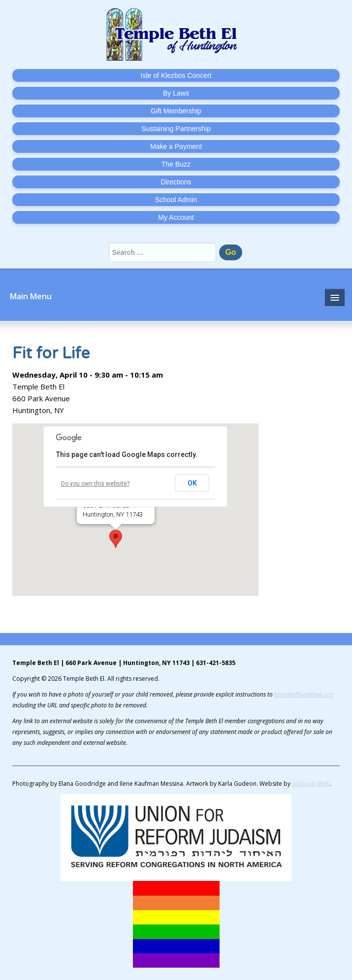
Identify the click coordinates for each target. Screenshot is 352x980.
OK (192, 483)
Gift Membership (176, 111)
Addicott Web (311, 784)
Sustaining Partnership (176, 129)
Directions (176, 182)
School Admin (176, 200)
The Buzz (176, 164)
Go (230, 252)
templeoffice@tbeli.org (304, 694)
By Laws (176, 93)
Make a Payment (176, 146)
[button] (116, 539)
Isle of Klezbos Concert (176, 75)
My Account (176, 217)
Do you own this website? (95, 484)
